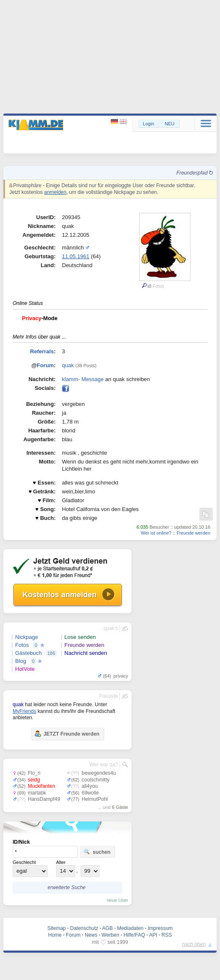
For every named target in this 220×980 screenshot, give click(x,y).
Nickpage (27, 637)
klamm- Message (83, 379)
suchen (97, 852)
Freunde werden (193, 533)
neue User (117, 900)
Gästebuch (28, 653)
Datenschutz (84, 928)
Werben (110, 935)
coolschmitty (96, 780)
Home (55, 935)
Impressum (160, 928)
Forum (45, 365)
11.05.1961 (76, 256)
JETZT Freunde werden (67, 734)
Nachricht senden (86, 653)
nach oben (194, 944)
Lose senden (80, 637)
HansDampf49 (44, 799)
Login (149, 124)
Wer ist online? (156, 533)
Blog (21, 661)
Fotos (22, 645)
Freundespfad (195, 173)
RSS (167, 935)
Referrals (42, 351)
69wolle (90, 793)
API (153, 935)
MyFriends (24, 711)
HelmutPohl (95, 799)
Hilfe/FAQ (134, 935)
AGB (107, 928)
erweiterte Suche (67, 887)
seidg (34, 780)
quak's (111, 628)
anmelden (55, 192)
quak (68, 365)
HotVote (25, 669)
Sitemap (56, 928)
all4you (90, 786)
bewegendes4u (99, 773)
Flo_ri (34, 773)
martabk (37, 793)
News (91, 935)
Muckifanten (42, 786)
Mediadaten (130, 928)
